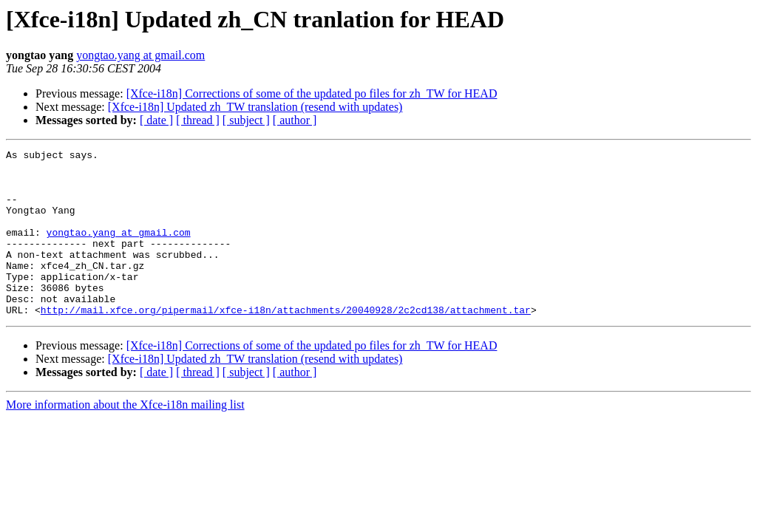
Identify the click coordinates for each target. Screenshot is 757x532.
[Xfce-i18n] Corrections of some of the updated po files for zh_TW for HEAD (312, 93)
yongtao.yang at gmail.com (140, 55)
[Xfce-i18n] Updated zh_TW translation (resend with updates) (255, 107)
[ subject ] (246, 120)
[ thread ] (198, 120)
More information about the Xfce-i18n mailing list (125, 438)
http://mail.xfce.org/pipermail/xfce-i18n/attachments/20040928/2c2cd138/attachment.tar (286, 343)
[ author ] (295, 120)
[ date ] (156, 120)
